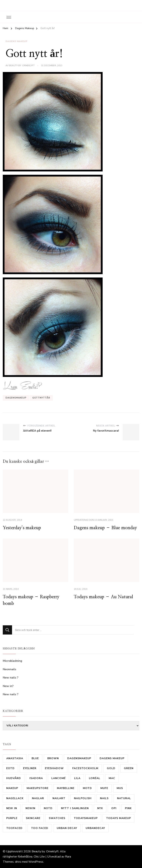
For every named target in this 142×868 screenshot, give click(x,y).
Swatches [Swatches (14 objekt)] (57, 818)
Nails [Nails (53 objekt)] (104, 798)
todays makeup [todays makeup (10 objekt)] (119, 818)
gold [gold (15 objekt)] (111, 768)
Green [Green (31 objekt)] (129, 768)
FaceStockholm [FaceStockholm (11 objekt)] (85, 768)
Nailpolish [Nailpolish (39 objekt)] (83, 798)
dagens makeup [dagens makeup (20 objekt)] (112, 758)
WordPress (36, 862)
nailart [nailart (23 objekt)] (59, 798)
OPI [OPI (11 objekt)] (114, 808)
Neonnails (10, 669)
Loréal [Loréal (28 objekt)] (95, 778)
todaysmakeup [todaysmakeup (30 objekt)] (86, 818)
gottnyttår (41, 398)
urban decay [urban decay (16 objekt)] (67, 828)
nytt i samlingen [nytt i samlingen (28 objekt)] (75, 808)
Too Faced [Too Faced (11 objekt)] (40, 828)
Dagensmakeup (16, 398)
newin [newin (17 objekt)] (30, 808)
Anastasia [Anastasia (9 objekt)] (15, 758)
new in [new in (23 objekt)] (12, 808)
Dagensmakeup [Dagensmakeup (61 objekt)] (79, 758)
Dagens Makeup (16, 41)
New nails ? (11, 678)
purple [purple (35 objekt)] (12, 818)
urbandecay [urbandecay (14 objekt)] (95, 828)
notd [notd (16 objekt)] (48, 808)
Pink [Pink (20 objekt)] (128, 808)
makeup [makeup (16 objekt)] (12, 788)
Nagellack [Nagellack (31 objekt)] (15, 798)
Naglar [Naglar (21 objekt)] (38, 798)
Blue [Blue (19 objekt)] (35, 758)
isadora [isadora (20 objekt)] (36, 778)
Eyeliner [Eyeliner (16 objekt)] (30, 768)
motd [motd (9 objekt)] (87, 788)
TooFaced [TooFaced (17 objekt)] (14, 828)
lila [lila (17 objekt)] (77, 778)
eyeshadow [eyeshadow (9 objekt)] (54, 768)
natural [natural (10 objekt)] (124, 798)
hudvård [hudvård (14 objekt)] (14, 778)
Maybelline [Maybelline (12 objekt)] (66, 788)
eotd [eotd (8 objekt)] (10, 768)
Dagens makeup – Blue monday (105, 528)
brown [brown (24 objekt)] (53, 758)
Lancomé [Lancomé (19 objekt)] (59, 778)
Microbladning (13, 661)
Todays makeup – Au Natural (103, 597)
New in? (8, 686)
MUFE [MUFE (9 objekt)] (104, 788)
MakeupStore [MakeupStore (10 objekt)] (38, 788)
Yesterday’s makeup (22, 528)
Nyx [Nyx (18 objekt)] (100, 808)
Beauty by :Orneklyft (22, 66)
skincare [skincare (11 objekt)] (33, 818)
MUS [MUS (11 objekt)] (120, 788)
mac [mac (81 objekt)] (112, 778)
